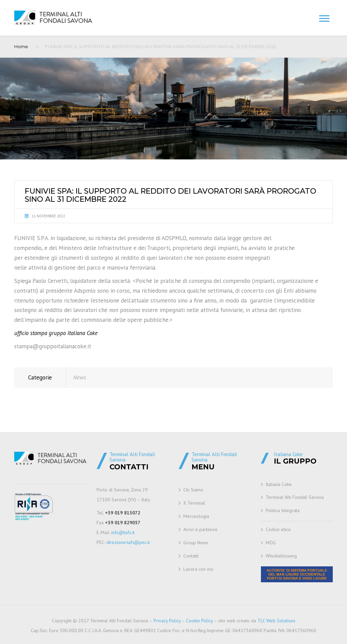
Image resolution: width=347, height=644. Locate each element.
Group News (196, 543)
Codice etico (278, 529)
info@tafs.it (123, 532)
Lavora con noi (198, 569)
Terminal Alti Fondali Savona (295, 497)
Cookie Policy (199, 621)
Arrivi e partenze (200, 529)
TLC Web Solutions (277, 621)
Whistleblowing (281, 556)
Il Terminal (194, 503)
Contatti (191, 556)
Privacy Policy (167, 621)
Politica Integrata (283, 510)
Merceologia (196, 516)
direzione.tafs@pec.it (128, 542)
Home (21, 46)
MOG (271, 543)
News (80, 377)
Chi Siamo (193, 490)
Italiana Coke (279, 484)
